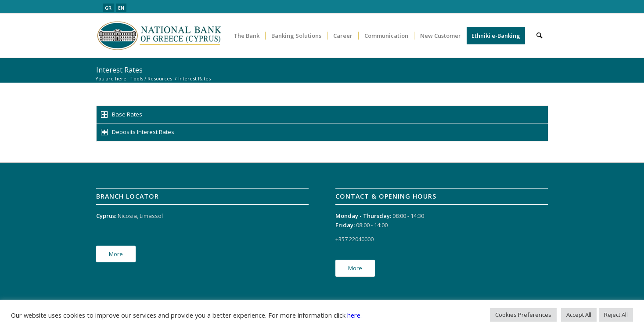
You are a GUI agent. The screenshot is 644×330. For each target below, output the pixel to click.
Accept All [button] (579, 315)
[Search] (539, 36)
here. (354, 315)
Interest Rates (119, 70)
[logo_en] (160, 36)
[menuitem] (246, 36)
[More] (116, 254)
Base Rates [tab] (122, 114)
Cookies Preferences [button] (523, 315)
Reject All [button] (616, 315)
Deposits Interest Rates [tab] (138, 132)
